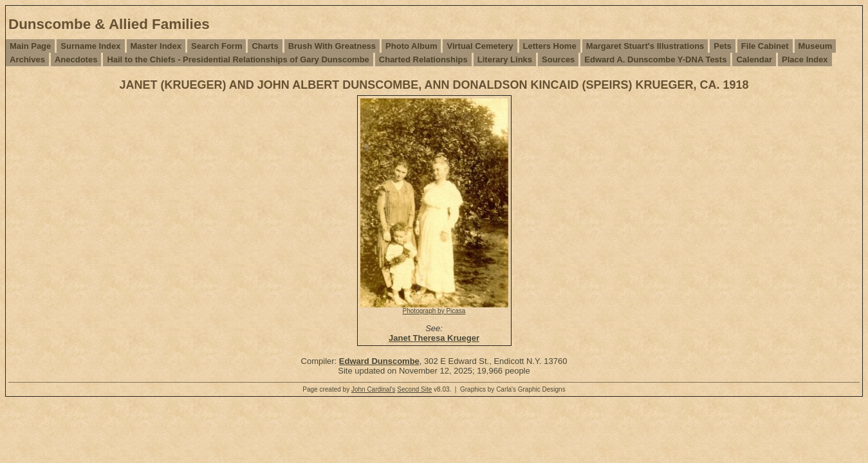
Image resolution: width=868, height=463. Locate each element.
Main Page (30, 46)
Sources (558, 59)
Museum (816, 46)
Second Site (414, 389)
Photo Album (411, 46)
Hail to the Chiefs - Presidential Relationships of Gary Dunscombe (238, 59)
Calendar (754, 59)
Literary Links (505, 59)
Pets (722, 46)
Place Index (805, 59)
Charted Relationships (423, 59)
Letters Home (550, 46)
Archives (27, 59)
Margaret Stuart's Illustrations (645, 46)
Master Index (156, 46)
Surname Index (90, 46)
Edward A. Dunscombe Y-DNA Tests (655, 59)
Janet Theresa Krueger (434, 338)
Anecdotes (76, 59)
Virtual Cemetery (480, 46)
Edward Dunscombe (379, 361)
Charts (265, 46)
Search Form (217, 46)
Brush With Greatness (332, 46)
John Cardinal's (374, 389)
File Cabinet (765, 46)
